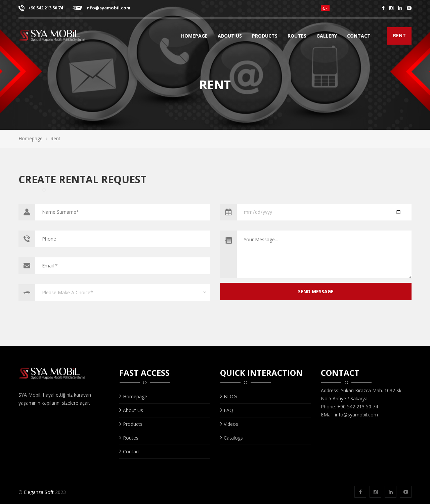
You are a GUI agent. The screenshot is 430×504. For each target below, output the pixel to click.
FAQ (227, 410)
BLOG (228, 396)
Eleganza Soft (39, 492)
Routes (299, 37)
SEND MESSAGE (316, 291)
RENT (399, 35)
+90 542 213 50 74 (41, 8)
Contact (359, 37)
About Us (230, 37)
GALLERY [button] (328, 37)
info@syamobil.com (101, 8)
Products (265, 37)
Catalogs (231, 438)
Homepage (194, 37)
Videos (229, 424)
